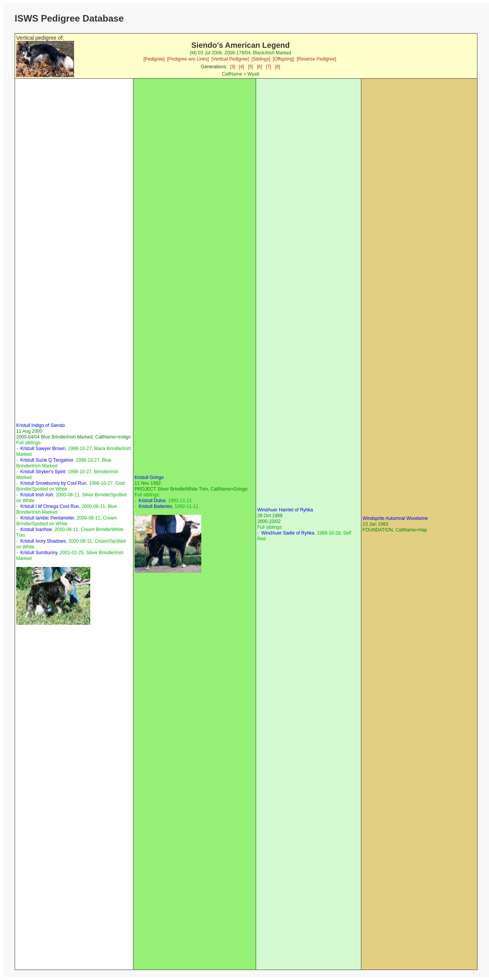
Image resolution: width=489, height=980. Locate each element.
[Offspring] (283, 59)
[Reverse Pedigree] (316, 59)
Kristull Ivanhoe (36, 530)
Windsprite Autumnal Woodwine (395, 518)
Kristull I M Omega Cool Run (50, 506)
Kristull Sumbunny (39, 553)
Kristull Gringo (149, 477)
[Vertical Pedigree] (230, 59)
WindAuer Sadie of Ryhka (288, 533)
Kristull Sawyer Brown (43, 449)
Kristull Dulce (152, 501)
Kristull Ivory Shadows (43, 541)
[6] (259, 67)
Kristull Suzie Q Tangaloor (47, 460)
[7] (269, 67)
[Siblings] (261, 59)
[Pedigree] (154, 59)
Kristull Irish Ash (37, 495)
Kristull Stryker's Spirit (43, 472)
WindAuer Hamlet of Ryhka (285, 510)
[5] (250, 67)
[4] (242, 67)
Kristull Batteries (155, 506)
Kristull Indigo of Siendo (40, 425)
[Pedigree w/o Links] (188, 59)
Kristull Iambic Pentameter (47, 518)
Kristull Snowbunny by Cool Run (53, 483)
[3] (232, 67)
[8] (277, 67)
